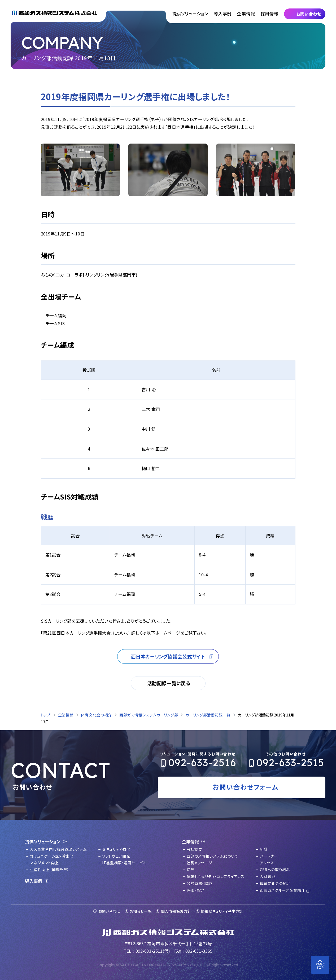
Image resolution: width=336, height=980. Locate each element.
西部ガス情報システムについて (213, 856)
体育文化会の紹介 (275, 883)
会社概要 (195, 849)
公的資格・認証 (199, 883)
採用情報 (270, 14)
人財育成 (268, 876)
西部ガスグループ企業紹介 (282, 890)
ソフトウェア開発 (116, 856)
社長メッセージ (200, 863)
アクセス (267, 863)
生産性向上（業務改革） (50, 870)
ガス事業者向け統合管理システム (58, 849)
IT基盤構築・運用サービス (124, 863)
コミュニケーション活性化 (51, 856)
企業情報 (246, 14)
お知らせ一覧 (141, 911)
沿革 (191, 870)
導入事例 (223, 14)
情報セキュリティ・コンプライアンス (216, 876)
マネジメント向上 (44, 863)
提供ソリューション (190, 14)
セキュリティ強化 (116, 849)
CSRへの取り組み (275, 870)
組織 (264, 849)
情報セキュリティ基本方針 (222, 911)
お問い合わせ (109, 911)
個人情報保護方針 (176, 911)
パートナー (269, 856)
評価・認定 (196, 890)
